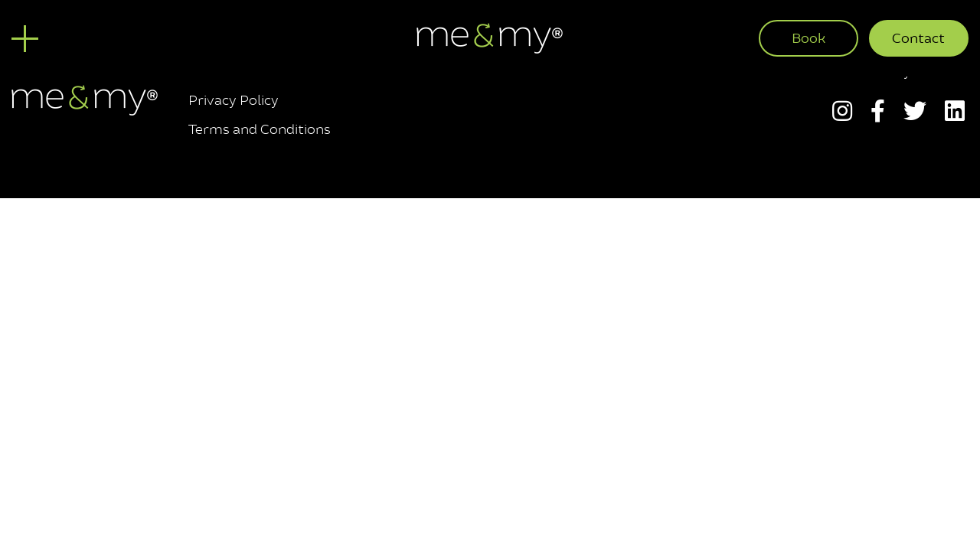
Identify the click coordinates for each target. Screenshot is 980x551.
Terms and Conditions (260, 129)
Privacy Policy (234, 100)
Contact (918, 38)
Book (808, 38)
